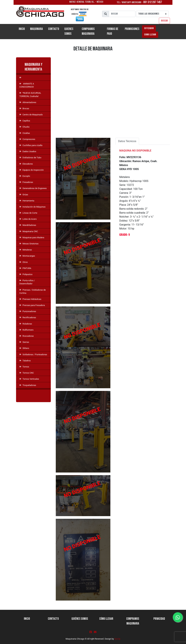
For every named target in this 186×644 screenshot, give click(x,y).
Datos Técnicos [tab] (127, 141)
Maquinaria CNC (29, 231)
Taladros (25, 361)
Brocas (24, 108)
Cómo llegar (106, 619)
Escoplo (25, 176)
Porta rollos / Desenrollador (27, 282)
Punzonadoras (28, 311)
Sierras (24, 342)
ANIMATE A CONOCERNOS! (27, 85)
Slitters (24, 348)
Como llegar (150, 35)
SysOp (117, 639)
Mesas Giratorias (29, 244)
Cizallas (25, 133)
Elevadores (26, 164)
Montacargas (27, 256)
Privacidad (159, 619)
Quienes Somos (69, 31)
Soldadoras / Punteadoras (33, 354)
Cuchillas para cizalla (31, 145)
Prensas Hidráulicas (30, 299)
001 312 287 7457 (153, 2)
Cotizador (149, 28)
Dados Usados (28, 151)
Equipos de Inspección (32, 170)
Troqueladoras (28, 385)
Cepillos (25, 121)
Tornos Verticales (29, 379)
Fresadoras (26, 182)
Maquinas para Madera (32, 237)
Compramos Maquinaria (88, 31)
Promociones (132, 29)
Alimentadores (28, 102)
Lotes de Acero (28, 219)
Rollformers (26, 330)
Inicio (23, 29)
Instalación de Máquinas (32, 207)
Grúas (24, 195)
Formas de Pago (113, 31)
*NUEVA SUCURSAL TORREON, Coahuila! (30, 95)
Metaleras (26, 250)
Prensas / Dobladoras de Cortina (33, 291)
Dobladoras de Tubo (30, 158)
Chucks (24, 127)
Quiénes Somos (80, 619)
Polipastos (26, 274)
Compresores (27, 139)
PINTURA (25, 268)
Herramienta (27, 201)
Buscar (164, 21)
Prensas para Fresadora (32, 305)
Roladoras (26, 324)
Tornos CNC (27, 373)
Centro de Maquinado (31, 115)
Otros (23, 262)
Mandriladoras (28, 225)
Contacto (54, 29)
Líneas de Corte (28, 213)
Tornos (24, 367)
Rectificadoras (28, 317)
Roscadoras (27, 336)
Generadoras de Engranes (33, 188)
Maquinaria (36, 29)
